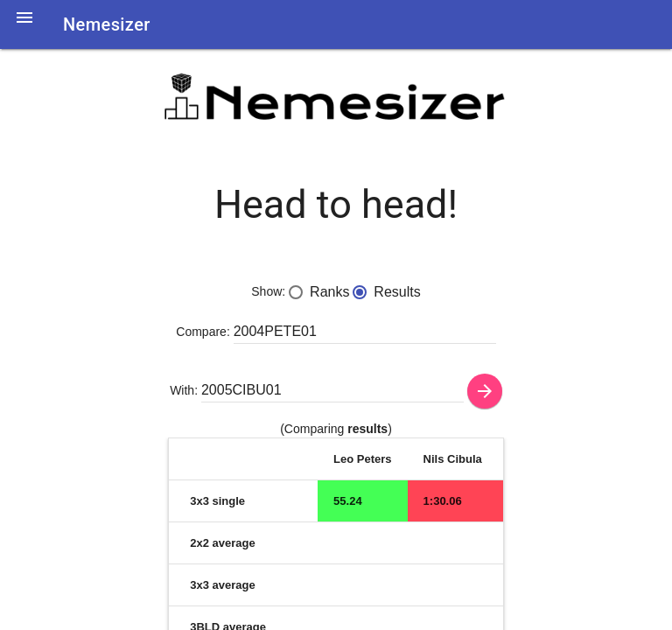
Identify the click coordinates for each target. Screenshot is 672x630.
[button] (24, 28)
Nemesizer (107, 24)
